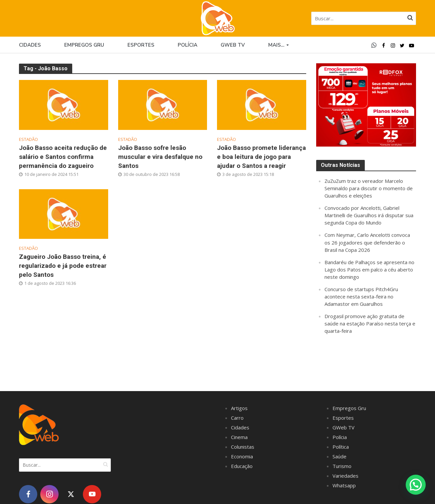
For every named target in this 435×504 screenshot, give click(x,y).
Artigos (239, 408)
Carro (237, 418)
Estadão (28, 139)
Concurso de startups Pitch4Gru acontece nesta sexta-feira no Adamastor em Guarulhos (361, 296)
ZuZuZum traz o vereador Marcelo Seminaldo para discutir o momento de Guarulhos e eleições (369, 188)
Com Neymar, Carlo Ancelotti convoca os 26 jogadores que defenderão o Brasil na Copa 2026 (367, 242)
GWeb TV (343, 427)
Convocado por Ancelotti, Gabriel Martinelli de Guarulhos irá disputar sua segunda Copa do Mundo (369, 215)
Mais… (276, 45)
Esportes (141, 45)
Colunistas (243, 447)
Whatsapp (344, 485)
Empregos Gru (84, 45)
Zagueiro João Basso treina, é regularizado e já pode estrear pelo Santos (63, 266)
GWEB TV (233, 45)
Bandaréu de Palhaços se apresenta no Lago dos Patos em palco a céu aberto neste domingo (369, 269)
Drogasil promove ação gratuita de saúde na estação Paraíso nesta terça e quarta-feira (370, 323)
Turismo (342, 466)
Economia (242, 456)
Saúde (339, 456)
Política (341, 447)
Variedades (345, 476)
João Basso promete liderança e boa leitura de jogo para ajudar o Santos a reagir (261, 157)
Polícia (188, 45)
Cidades (30, 45)
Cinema (239, 437)
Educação (242, 466)
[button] (416, 485)
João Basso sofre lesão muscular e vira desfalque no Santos (160, 157)
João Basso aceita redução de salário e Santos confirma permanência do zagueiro (63, 157)
